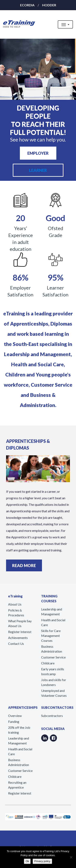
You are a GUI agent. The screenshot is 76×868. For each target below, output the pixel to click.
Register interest (20, 793)
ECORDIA (27, 5)
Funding (14, 722)
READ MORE (24, 565)
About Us (15, 604)
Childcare (48, 663)
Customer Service (53, 657)
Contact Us (16, 644)
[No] (71, 857)
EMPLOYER (38, 153)
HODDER (49, 5)
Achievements (18, 638)
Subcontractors (52, 716)
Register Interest (20, 632)
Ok (27, 861)
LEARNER (38, 170)
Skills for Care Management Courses (51, 636)
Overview (15, 716)
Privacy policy (42, 861)
